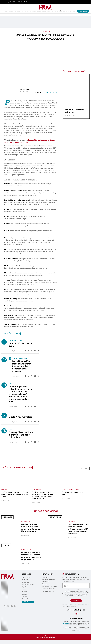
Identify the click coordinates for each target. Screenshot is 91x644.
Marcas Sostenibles (35, 11)
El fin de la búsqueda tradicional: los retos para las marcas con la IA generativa (31, 556)
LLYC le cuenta (27, 550)
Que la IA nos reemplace (20, 417)
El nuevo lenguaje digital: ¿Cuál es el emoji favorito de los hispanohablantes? (31, 528)
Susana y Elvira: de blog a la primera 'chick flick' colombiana (21, 435)
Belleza (71, 522)
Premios (5, 489)
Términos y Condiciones (49, 586)
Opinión (59, 11)
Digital (44, 11)
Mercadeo (18, 11)
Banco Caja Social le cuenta (71, 489)
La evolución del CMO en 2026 (21, 345)
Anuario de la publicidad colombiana (49, 581)
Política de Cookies (48, 591)
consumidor (26, 522)
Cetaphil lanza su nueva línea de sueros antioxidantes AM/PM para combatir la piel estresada (79, 529)
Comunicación (10, 11)
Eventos (65, 11)
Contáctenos (46, 584)
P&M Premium (83, 11)
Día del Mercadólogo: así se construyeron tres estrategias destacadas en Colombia (22, 366)
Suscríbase (45, 577)
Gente (49, 11)
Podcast (54, 11)
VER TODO (84, 468)
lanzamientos (37, 489)
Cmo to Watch (72, 11)
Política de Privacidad (49, 589)
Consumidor (25, 11)
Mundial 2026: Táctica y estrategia (75, 111)
